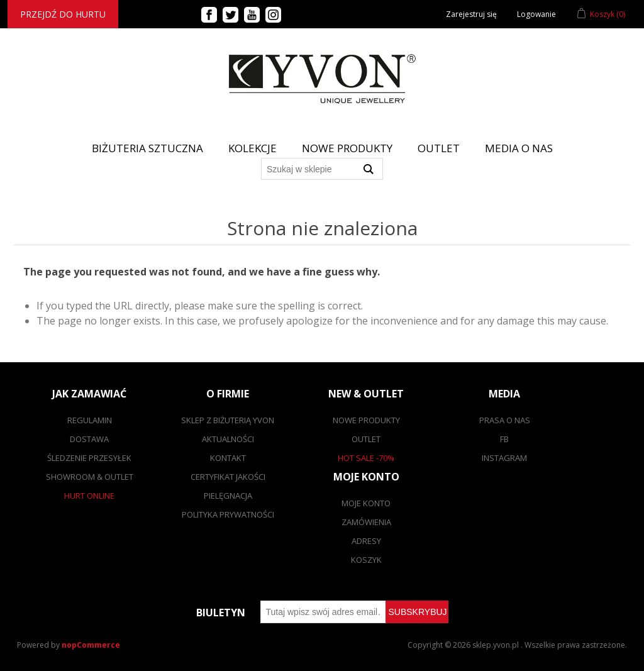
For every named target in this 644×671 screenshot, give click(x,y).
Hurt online (89, 496)
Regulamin (90, 420)
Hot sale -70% (366, 458)
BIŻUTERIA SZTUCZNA (147, 148)
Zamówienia (366, 522)
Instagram (504, 458)
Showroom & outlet (90, 477)
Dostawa (89, 439)
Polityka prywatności (228, 514)
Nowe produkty (347, 148)
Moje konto (366, 503)
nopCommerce (91, 645)
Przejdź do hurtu (63, 14)
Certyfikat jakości (228, 477)
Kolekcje (253, 148)
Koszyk (366, 560)
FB (504, 439)
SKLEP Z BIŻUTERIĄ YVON (228, 420)
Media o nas (519, 148)
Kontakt (228, 458)
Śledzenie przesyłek (89, 458)
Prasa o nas (505, 420)
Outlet (439, 148)
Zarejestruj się (471, 14)
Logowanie (536, 14)
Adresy (366, 541)
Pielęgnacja (228, 496)
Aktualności (228, 439)
